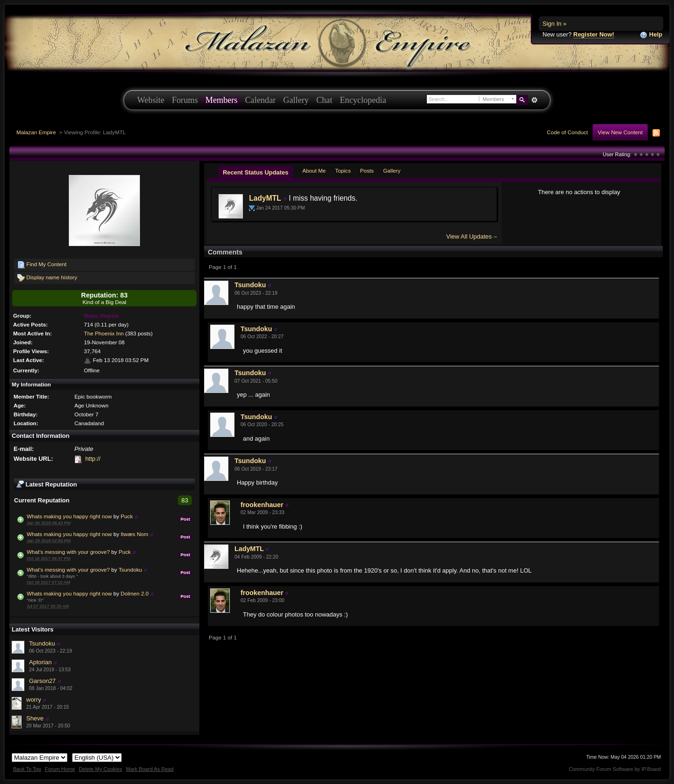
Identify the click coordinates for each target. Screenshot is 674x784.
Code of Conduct (567, 132)
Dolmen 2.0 (135, 593)
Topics (343, 171)
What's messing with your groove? (68, 552)
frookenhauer (262, 505)
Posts (367, 171)
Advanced (534, 100)
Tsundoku (130, 570)
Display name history (47, 278)
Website (151, 100)
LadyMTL (265, 198)
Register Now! (594, 34)
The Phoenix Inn (104, 333)
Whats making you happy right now (69, 516)
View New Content (620, 132)
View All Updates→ (472, 236)
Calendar (260, 100)
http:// (93, 459)
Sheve (35, 718)
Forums (185, 100)
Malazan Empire (36, 132)
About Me (314, 171)
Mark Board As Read (150, 769)
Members (222, 100)
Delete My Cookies (100, 769)
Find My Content (42, 265)
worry (34, 700)
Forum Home (60, 769)
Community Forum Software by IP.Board (615, 769)
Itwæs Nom (135, 534)
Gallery (296, 100)
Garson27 (42, 681)
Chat (324, 100)
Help (651, 35)
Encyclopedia (363, 100)
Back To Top (27, 769)
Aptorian (40, 662)
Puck (127, 516)
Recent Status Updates (256, 172)
